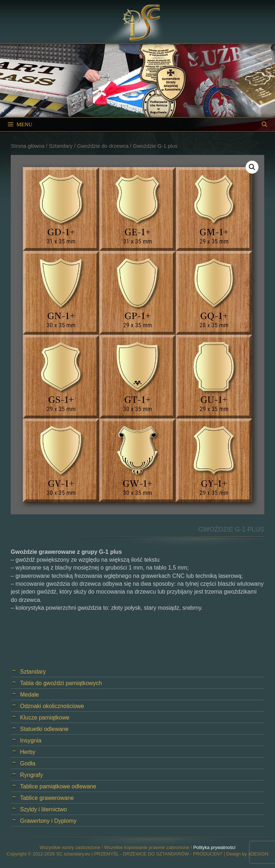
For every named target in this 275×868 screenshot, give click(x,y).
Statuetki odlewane (44, 729)
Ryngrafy (32, 775)
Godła (28, 763)
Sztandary (61, 146)
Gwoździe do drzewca (103, 146)
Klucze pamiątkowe (45, 718)
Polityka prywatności (214, 847)
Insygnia (31, 740)
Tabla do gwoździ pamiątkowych (61, 683)
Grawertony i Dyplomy (48, 821)
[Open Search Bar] (264, 124)
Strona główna (28, 146)
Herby (28, 752)
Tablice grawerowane (47, 798)
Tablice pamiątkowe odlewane (58, 786)
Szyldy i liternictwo (44, 809)
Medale (29, 695)
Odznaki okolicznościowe (52, 706)
